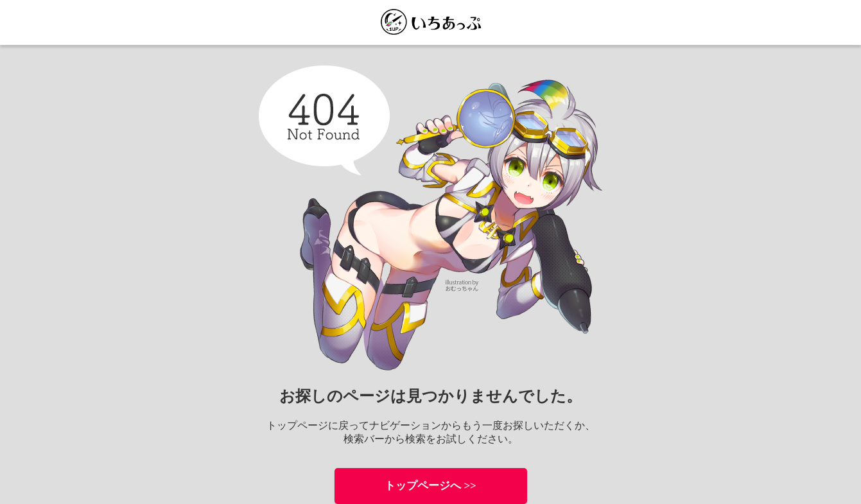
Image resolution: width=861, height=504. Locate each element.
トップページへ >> (430, 486)
